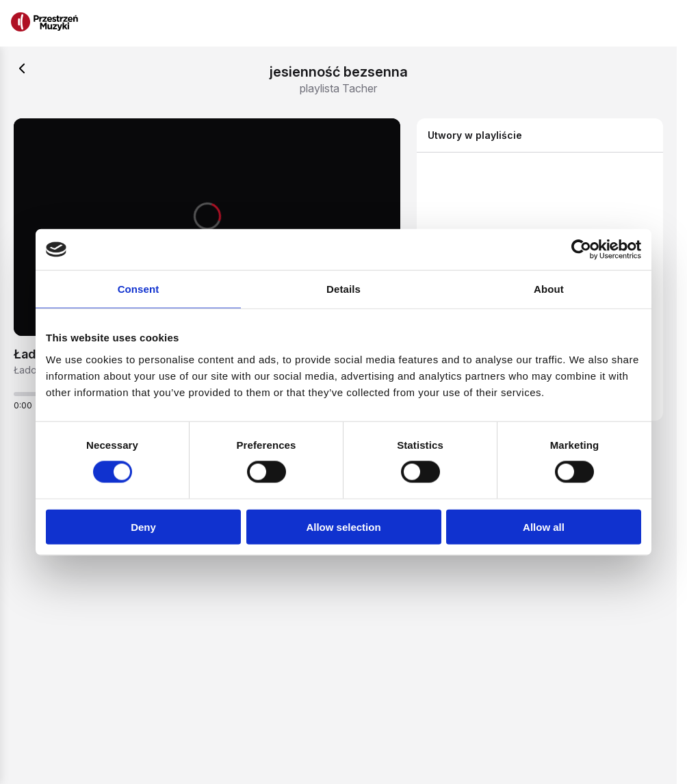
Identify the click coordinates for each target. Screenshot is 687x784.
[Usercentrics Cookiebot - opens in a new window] (581, 250)
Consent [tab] (139, 289)
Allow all (544, 526)
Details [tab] (343, 289)
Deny (143, 526)
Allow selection (343, 526)
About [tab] (549, 289)
